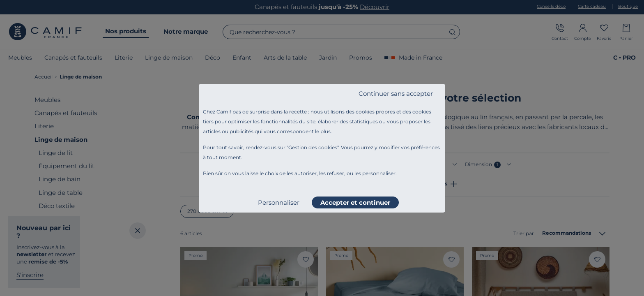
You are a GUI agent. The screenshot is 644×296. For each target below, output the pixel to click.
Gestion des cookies (313, 147)
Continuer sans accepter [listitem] (396, 94)
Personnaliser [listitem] (279, 202)
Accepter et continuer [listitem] (355, 202)
